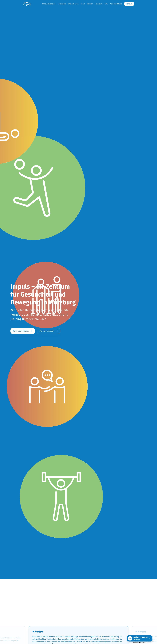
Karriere (90, 4)
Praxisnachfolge (116, 4)
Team (83, 4)
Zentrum (99, 4)
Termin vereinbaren (21, 331)
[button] (140, 638)
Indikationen (73, 4)
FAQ (106, 4)
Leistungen (62, 4)
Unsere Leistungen (47, 331)
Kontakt (129, 4)
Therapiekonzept (49, 4)
